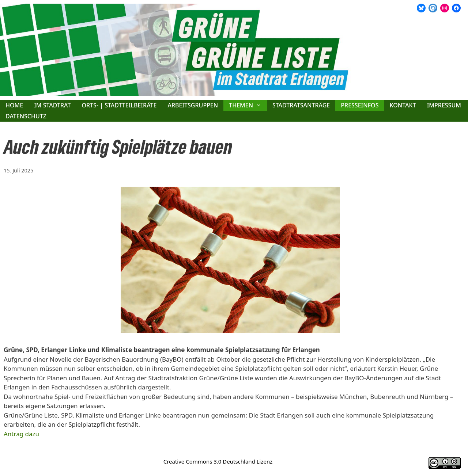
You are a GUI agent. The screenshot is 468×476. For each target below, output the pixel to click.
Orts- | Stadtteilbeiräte (119, 105)
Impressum (444, 105)
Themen (248, 105)
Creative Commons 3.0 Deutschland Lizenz (218, 461)
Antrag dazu (21, 434)
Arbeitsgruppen (193, 105)
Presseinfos (360, 105)
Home (14, 105)
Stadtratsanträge (301, 105)
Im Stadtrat (52, 105)
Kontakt (403, 105)
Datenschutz (26, 116)
